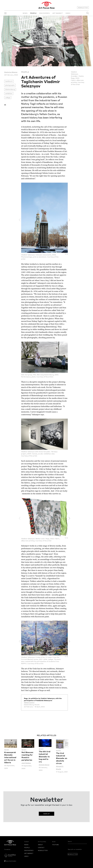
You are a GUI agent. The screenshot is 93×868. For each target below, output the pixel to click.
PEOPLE (33, 13)
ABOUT (40, 845)
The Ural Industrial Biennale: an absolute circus (62, 758)
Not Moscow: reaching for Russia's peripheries (27, 756)
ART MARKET (58, 13)
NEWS (25, 13)
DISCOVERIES (44, 13)
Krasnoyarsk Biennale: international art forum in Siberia (10, 757)
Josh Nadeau (26, 763)
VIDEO (68, 13)
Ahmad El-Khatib (60, 768)
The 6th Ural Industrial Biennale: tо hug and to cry (45, 757)
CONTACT (41, 847)
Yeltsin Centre (29, 702)
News (7, 750)
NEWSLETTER (83, 8)
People (25, 72)
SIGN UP (46, 814)
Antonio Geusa (44, 765)
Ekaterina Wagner (11, 72)
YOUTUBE (55, 845)
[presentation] (20, 220)
